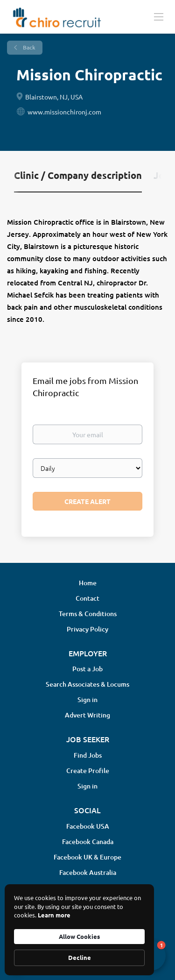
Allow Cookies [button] (79, 936)
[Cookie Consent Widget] (79, 930)
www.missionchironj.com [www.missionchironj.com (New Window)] (64, 112)
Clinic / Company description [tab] (78, 175)
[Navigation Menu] (159, 16)
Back (28, 47)
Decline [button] (80, 957)
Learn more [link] (54, 915)
